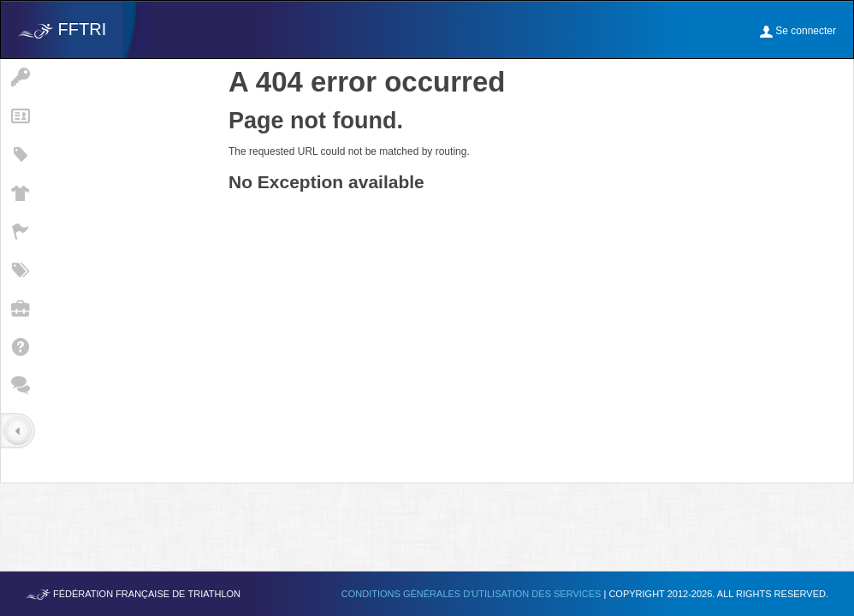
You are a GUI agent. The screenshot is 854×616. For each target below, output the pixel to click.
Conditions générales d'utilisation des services (473, 594)
